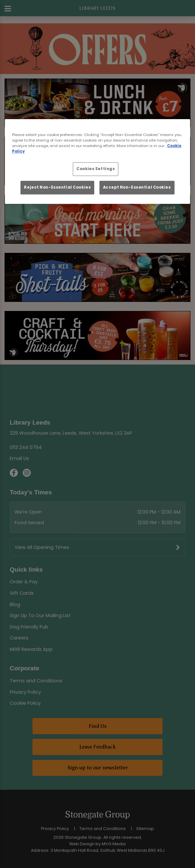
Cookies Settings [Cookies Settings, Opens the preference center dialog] (96, 169)
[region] (97, 161)
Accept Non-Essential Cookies (137, 187)
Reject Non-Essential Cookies (57, 187)
